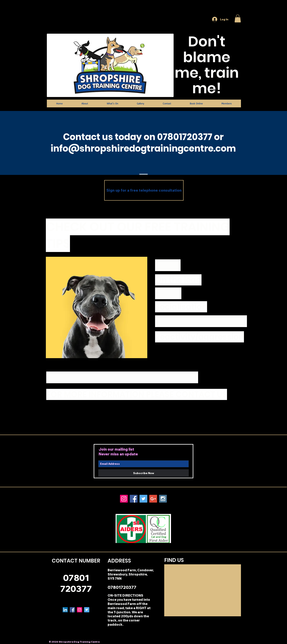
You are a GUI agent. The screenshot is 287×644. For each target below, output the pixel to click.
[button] (238, 18)
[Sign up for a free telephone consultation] (144, 190)
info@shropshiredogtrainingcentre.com (143, 149)
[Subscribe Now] (143, 473)
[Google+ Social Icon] (153, 499)
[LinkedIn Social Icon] (65, 610)
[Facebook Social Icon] (134, 499)
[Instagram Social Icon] (124, 499)
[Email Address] (143, 464)
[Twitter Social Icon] (143, 499)
